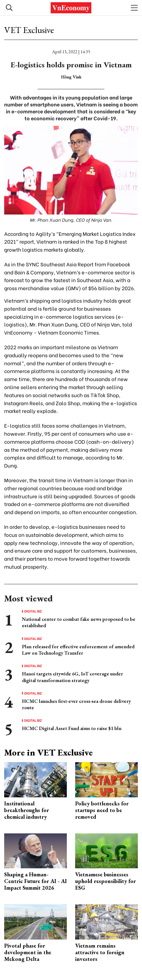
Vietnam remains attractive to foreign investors (100, 952)
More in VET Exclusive (48, 752)
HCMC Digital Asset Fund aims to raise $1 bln (72, 728)
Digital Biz (33, 611)
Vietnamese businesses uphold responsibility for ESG (106, 881)
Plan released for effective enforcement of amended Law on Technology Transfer (78, 650)
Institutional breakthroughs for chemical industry (27, 810)
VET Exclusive (29, 30)
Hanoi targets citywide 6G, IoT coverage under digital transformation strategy (73, 677)
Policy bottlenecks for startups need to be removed (102, 810)
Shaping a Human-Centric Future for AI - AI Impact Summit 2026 (35, 881)
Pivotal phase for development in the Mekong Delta (28, 952)
